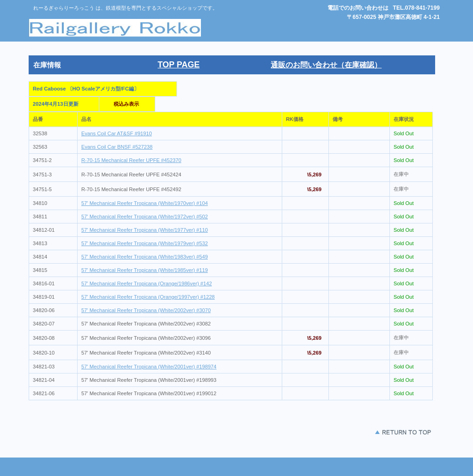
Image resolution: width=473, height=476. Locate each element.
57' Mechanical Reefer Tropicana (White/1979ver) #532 (145, 243)
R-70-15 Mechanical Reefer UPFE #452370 (131, 160)
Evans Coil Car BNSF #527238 (117, 147)
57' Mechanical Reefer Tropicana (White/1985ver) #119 (145, 270)
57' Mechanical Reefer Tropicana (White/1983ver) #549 (145, 257)
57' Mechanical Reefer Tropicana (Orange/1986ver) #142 (147, 283)
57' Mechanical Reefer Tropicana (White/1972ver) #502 (145, 217)
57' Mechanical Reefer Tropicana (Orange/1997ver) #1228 (148, 297)
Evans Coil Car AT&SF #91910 (117, 133)
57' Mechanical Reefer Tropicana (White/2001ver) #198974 (149, 367)
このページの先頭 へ (375, 432)
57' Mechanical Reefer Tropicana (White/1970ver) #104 (145, 203)
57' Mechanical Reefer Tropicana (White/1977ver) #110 (145, 230)
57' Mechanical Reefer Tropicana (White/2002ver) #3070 (146, 310)
